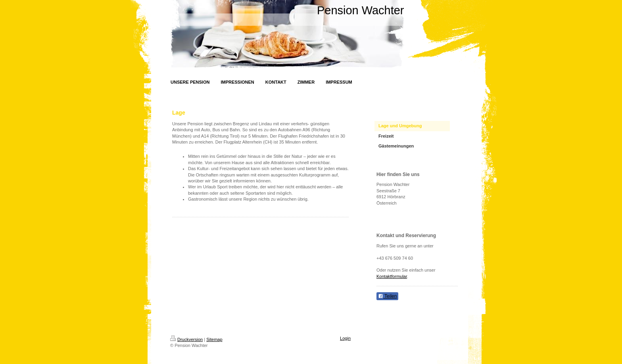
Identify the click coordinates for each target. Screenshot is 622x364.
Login (345, 338)
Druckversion (186, 339)
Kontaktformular (392, 276)
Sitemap (214, 339)
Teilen (387, 296)
